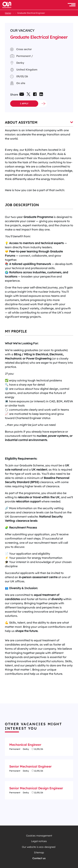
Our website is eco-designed (39, 847)
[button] (72, 5)
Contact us (39, 858)
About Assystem (39, 122)
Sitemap (39, 853)
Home (8, 13)
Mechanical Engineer (25, 745)
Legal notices (39, 841)
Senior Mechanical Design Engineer (36, 788)
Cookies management (39, 836)
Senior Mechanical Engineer (30, 766)
